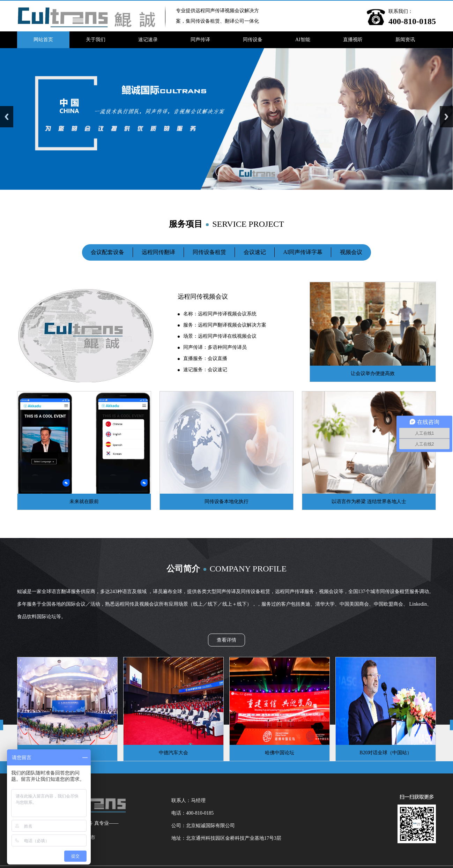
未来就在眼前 (84, 502)
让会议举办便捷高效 (373, 373)
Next (446, 117)
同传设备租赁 (209, 252)
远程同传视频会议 (203, 297)
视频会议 (351, 252)
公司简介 (226, 569)
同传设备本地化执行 (226, 502)
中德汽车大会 (173, 753)
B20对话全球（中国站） (385, 753)
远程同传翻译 (158, 252)
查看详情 (226, 640)
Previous (7, 117)
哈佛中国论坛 (280, 753)
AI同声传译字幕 (303, 252)
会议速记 (255, 252)
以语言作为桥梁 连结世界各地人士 (369, 502)
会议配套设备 (107, 252)
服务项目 (226, 224)
